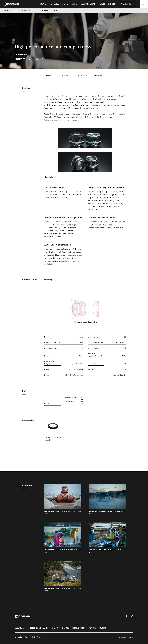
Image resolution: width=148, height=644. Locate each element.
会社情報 (65, 628)
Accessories (83, 75)
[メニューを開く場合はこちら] (144, 4)
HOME (6, 11)
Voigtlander (15, 11)
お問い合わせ (37, 637)
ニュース (55, 628)
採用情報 (93, 628)
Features (50, 75)
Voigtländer (21, 628)
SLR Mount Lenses (29, 11)
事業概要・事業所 (79, 628)
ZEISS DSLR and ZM (39, 628)
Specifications (66, 75)
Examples (98, 75)
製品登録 (103, 628)
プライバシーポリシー (23, 637)
